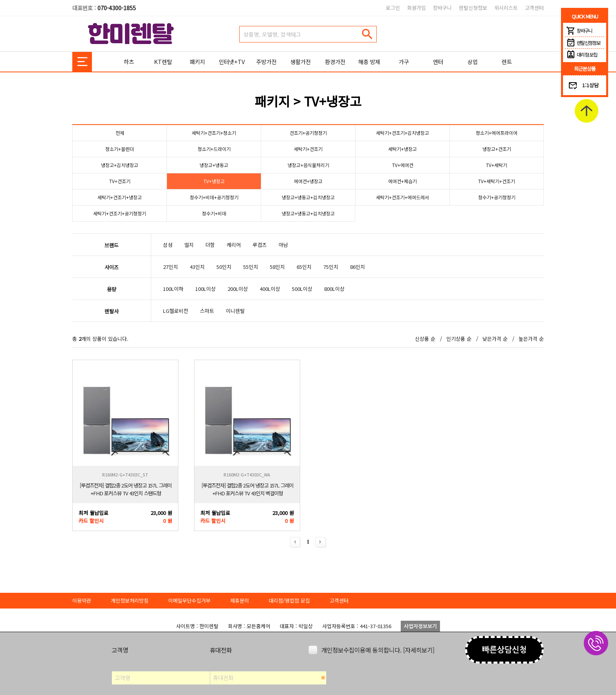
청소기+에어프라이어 (497, 133)
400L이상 (270, 289)
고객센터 (534, 8)
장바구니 (442, 8)
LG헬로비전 (176, 311)
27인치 (170, 267)
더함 (210, 245)
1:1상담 (590, 85)
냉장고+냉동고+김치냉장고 (308, 197)
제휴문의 (240, 600)
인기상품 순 (459, 339)
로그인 (393, 8)
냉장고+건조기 (497, 149)
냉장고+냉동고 (214, 165)
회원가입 (416, 8)
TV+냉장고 (214, 181)
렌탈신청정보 (473, 8)
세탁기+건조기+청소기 (214, 133)
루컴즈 (260, 245)
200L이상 (238, 289)
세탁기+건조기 (308, 149)
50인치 (224, 267)
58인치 (277, 267)
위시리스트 (506, 8)
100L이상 (205, 289)
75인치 (331, 267)
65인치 (304, 267)
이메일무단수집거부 (189, 600)
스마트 (207, 311)
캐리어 (234, 245)
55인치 (251, 267)
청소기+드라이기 (214, 149)
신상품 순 (425, 339)
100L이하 (173, 289)
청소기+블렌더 (120, 149)
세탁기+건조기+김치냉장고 (403, 133)
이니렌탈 (235, 311)
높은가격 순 (531, 339)
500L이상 (302, 289)
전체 (120, 133)
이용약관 (82, 600)
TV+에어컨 (402, 165)
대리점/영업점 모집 (289, 600)
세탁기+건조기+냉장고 (120, 197)
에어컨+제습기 (402, 181)
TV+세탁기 (497, 165)
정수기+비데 (214, 213)
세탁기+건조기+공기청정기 (120, 213)
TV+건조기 (120, 181)
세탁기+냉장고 (402, 149)
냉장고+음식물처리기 (308, 165)
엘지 (189, 245)
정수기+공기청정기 (497, 197)
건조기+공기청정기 (308, 133)
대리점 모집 (581, 55)
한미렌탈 (131, 34)
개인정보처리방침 (130, 600)
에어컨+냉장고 (308, 181)
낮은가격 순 (495, 339)
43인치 (197, 267)
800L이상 (334, 289)
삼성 (168, 245)
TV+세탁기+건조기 (497, 181)
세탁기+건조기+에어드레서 (403, 197)
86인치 (357, 267)
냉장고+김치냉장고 (120, 165)
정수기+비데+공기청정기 (214, 197)
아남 (283, 245)
